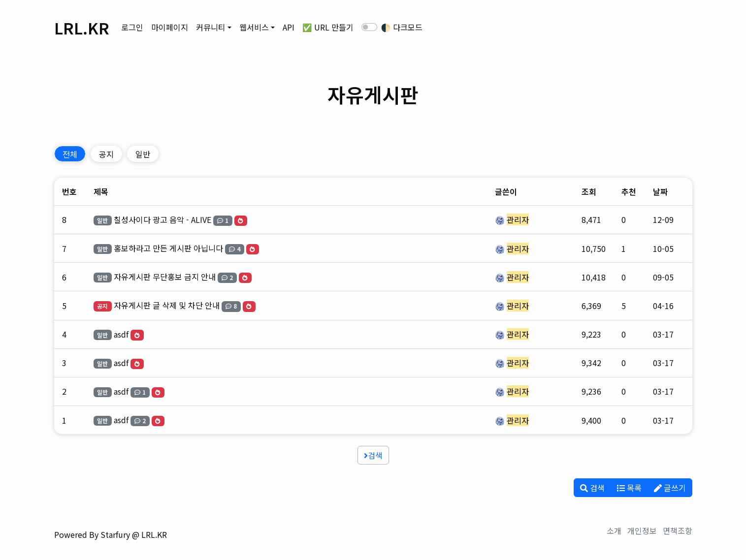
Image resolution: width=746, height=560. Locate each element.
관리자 (518, 219)
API (289, 27)
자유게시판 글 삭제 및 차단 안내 (167, 305)
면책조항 (678, 530)
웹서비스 (254, 27)
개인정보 (642, 530)
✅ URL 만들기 (328, 27)
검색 (373, 455)
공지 (106, 154)
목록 (629, 488)
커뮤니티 (211, 27)
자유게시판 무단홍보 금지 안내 (165, 277)
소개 (614, 530)
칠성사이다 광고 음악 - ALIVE (162, 219)
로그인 (132, 27)
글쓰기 (670, 488)
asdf (121, 334)
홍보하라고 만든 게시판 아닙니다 (168, 248)
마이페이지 (170, 27)
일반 (143, 154)
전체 (70, 154)
